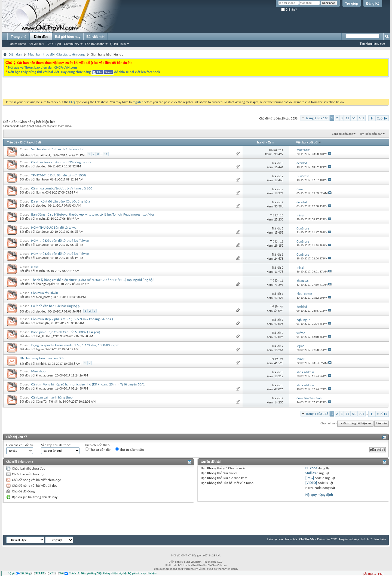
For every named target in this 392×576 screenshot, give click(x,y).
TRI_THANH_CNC (47, 336)
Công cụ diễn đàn (343, 134)
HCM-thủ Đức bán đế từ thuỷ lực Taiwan (60, 240)
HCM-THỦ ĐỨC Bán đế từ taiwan (55, 227)
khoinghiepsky (45, 284)
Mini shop (38, 371)
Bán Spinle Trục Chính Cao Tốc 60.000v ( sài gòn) (66, 332)
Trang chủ (19, 37)
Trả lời (261, 142)
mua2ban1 (43, 155)
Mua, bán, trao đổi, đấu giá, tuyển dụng (56, 54)
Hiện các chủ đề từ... (21, 445)
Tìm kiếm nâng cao (372, 44)
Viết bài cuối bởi (309, 142)
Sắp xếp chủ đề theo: (56, 445)
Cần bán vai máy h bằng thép (52, 397)
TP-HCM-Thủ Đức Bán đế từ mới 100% (59, 175)
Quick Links (118, 44)
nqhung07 (43, 323)
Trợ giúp (352, 4)
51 (354, 118)
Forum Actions (95, 44)
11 (347, 118)
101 (362, 118)
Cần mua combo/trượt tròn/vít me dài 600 (62, 188)
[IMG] (310, 478)
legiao (40, 349)
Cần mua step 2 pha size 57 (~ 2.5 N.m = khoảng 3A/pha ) (72, 319)
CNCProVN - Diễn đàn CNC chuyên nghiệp (329, 539)
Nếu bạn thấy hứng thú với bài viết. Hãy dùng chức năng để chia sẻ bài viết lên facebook (84, 72)
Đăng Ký (373, 4)
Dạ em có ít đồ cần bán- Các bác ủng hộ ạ (61, 201)
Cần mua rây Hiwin (45, 293)
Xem (271, 142)
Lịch (58, 44)
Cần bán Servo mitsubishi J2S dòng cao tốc (62, 162)
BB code (311, 468)
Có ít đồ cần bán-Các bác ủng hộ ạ (56, 306)
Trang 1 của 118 (317, 118)
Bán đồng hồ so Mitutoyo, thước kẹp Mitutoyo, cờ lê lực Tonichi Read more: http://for (93, 214)
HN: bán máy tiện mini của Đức (42, 358)
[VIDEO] (311, 483)
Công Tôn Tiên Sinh (48, 402)
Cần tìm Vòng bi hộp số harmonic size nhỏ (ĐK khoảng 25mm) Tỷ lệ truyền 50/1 (88, 384)
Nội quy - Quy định (319, 495)
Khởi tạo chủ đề (31, 142)
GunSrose (42, 179)
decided (41, 166)
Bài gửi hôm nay (68, 37)
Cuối (382, 118)
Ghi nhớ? (289, 10)
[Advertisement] (127, 89)
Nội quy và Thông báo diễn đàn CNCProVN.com (42, 67)
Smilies (311, 473)
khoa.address (45, 375)
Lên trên (382, 423)
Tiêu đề (12, 142)
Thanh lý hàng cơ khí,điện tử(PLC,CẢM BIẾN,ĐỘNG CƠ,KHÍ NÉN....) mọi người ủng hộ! (93, 280)
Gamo (40, 192)
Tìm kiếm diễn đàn (371, 134)
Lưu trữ (366, 539)
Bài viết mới (36, 44)
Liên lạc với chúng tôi (282, 539)
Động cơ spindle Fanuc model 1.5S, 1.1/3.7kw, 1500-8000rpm (75, 345)
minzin (40, 219)
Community (72, 44)
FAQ (50, 44)
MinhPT (41, 364)
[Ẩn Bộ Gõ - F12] (373, 574)
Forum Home (17, 44)
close (35, 267)
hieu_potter (44, 297)
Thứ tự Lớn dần (98, 449)
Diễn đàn (41, 37)
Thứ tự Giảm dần (130, 449)
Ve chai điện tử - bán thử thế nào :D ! (58, 149)
